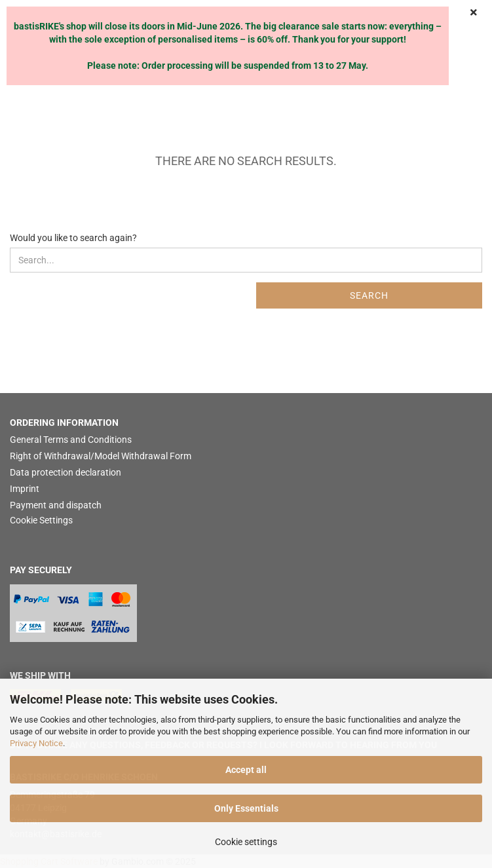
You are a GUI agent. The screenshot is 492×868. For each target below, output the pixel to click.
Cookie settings (246, 842)
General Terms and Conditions (71, 440)
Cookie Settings (41, 520)
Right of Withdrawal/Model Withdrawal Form (101, 456)
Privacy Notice (36, 743)
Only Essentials (246, 808)
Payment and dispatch (56, 505)
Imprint (25, 489)
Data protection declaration (66, 472)
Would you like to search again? (73, 238)
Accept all (246, 770)
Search (369, 295)
